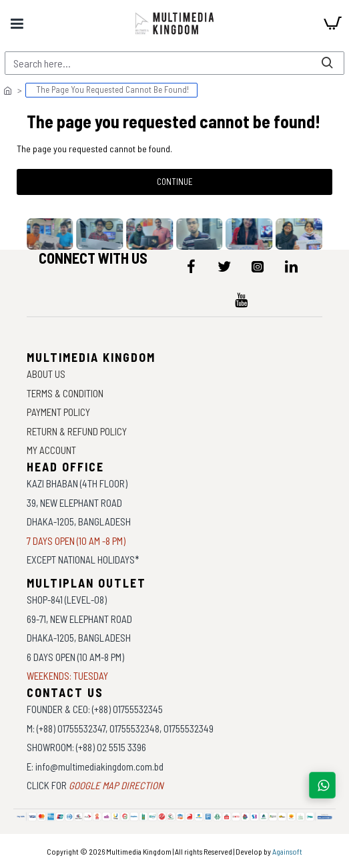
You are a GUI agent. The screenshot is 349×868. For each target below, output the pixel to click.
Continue (175, 182)
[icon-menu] (191, 266)
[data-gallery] (54, 234)
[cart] (332, 23)
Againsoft (287, 851)
